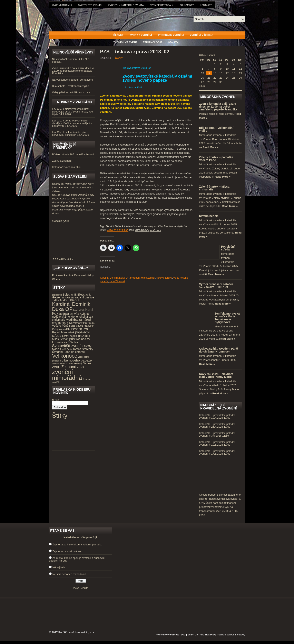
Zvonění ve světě (125, 42)
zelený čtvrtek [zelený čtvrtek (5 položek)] (82, 363)
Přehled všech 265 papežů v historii (73, 154)
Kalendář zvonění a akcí (66, 167)
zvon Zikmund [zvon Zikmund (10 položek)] (64, 367)
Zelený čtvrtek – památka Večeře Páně (216, 159)
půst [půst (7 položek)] (72, 339)
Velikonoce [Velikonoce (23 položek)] (65, 356)
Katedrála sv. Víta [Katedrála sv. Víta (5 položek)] (68, 314)
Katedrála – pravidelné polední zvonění (217, 416)
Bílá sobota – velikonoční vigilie (71, 86)
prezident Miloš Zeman (143, 278)
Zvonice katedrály (162, 5)
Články (118, 35)
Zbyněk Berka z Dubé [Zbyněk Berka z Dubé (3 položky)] (62, 364)
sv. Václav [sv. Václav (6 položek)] (71, 342)
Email (55, 400)
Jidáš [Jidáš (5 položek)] (55, 300)
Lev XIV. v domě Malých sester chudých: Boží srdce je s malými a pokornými (72, 123)
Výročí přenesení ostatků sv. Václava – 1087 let (216, 286)
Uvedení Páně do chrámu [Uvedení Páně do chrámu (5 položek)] (68, 352)
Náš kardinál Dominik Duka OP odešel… (70, 60)
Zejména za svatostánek (67, 551)
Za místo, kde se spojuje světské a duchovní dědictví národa (77, 559)
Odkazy (173, 42)
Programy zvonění (171, 35)
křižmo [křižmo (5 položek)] (66, 317)
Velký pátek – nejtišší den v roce (71, 92)
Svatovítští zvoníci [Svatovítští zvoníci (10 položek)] (68, 346)
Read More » (210, 147)
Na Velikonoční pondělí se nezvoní (72, 80)
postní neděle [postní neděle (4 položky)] (70, 336)
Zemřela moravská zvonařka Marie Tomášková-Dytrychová (227, 318)
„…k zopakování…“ (71, 268)
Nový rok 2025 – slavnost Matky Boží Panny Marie (216, 375)
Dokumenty (187, 5)
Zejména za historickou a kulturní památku (77, 544)
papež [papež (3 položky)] (72, 326)
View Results (81, 588)
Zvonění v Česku (201, 35)
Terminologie (152, 42)
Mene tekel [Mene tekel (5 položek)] (78, 317)
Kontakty (206, 5)
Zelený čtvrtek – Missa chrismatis (214, 188)
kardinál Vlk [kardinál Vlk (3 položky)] (79, 310)
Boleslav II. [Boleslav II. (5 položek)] (70, 295)
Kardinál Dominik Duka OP (114, 278)
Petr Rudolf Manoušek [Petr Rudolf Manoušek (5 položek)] (70, 331)
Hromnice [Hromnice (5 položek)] (88, 297)
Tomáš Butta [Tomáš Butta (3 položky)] (66, 349)
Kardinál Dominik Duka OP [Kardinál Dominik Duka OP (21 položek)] (71, 307)
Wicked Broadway (236, 635)
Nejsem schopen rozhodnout (69, 574)
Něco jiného (60, 567)
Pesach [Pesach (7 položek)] (76, 329)
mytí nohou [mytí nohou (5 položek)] (59, 323)
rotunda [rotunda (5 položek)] (81, 339)
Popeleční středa (228, 248)
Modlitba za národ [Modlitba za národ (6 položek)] (78, 320)
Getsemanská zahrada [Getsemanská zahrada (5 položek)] (67, 297)
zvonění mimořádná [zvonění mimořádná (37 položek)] (67, 375)
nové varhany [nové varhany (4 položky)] (75, 323)
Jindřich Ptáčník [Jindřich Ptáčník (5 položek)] (70, 300)
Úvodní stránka (62, 5)
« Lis (202, 86)
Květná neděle (209, 216)
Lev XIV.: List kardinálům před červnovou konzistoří (70, 133)
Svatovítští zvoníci (90, 5)
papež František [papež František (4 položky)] (85, 326)
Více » (56, 279)
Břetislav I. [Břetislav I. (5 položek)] (84, 295)
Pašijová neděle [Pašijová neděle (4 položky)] (61, 329)
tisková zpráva (164, 278)
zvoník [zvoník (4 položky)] (81, 367)
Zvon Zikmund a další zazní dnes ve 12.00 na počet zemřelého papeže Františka (73, 71)
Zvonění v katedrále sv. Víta (126, 5)
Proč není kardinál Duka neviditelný (73, 275)
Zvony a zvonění (141, 35)
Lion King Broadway (205, 635)
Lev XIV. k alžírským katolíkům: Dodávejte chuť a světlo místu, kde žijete (72, 112)
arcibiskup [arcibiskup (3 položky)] (57, 295)
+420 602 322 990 (117, 230)
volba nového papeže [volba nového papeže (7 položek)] (76, 360)
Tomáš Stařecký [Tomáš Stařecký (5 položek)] (83, 349)
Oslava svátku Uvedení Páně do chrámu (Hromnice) (218, 350)
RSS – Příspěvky (73, 258)
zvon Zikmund (117, 281)
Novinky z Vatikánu (75, 102)
